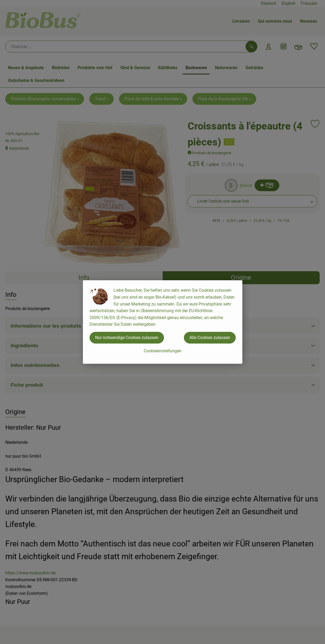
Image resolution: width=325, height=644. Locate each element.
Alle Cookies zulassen (210, 338)
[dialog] (163, 322)
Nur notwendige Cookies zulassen (127, 338)
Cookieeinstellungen (163, 351)
